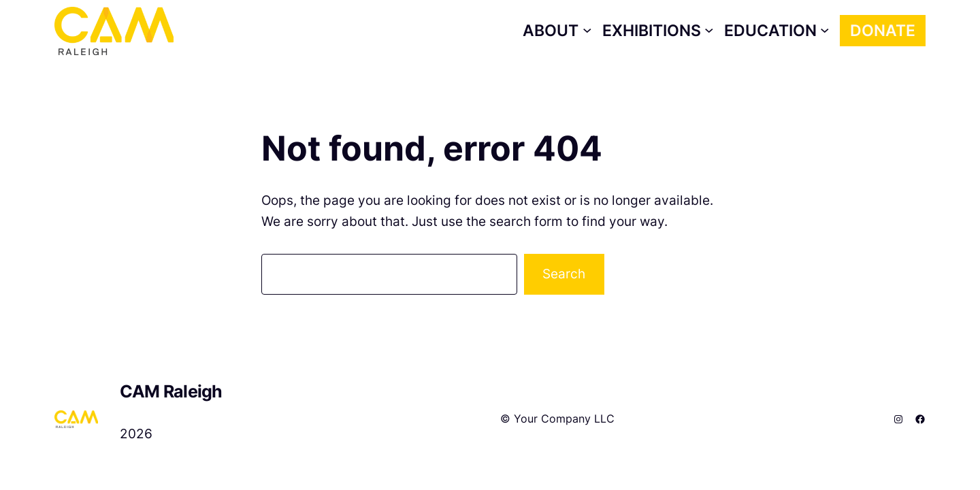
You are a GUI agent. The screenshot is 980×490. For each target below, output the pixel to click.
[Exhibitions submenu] (658, 31)
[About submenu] (557, 31)
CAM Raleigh (171, 391)
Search (564, 274)
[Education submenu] (777, 31)
